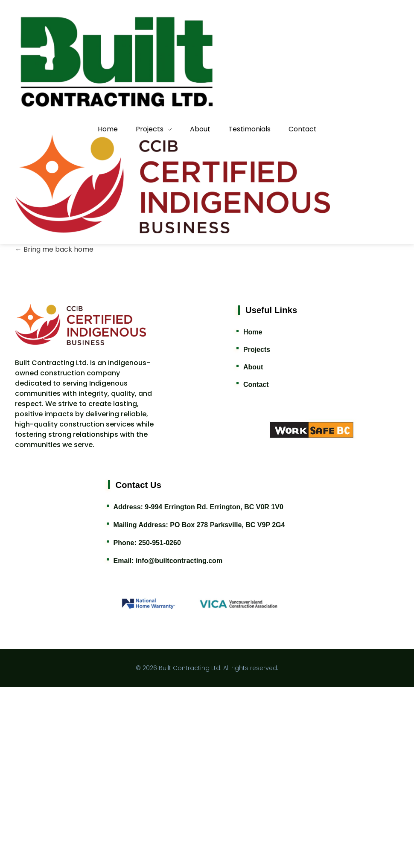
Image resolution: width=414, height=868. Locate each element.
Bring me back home (54, 431)
